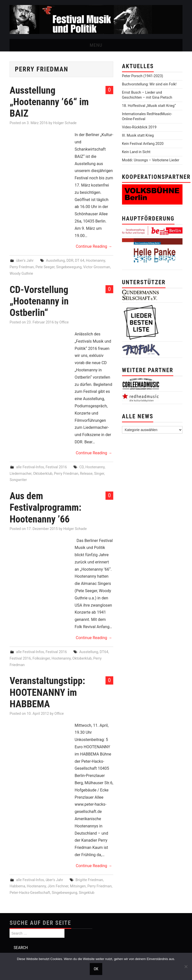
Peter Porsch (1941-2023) (143, 76)
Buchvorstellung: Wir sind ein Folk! (149, 84)
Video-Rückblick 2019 (139, 127)
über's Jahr (25, 261)
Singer (99, 474)
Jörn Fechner (58, 886)
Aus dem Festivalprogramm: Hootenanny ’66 (45, 507)
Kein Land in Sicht (136, 152)
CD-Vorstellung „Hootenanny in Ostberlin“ (39, 301)
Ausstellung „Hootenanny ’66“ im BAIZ (49, 102)
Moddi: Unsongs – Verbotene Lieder (151, 160)
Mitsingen (78, 886)
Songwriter (18, 480)
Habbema (17, 886)
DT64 (104, 652)
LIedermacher (20, 474)
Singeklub (87, 893)
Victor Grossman (97, 267)
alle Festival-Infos (30, 467)
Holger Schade (65, 123)
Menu (96, 45)
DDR (70, 261)
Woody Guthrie (21, 274)
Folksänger (41, 658)
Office (64, 322)
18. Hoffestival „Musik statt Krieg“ (149, 106)
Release (86, 474)
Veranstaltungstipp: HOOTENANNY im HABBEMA (47, 692)
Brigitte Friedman (89, 880)
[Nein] (186, 967)
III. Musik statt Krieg (138, 135)
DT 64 (80, 261)
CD (81, 467)
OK (96, 969)
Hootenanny (96, 261)
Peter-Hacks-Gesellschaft (30, 893)
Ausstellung (55, 261)
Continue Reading (94, 246)
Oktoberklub (43, 474)
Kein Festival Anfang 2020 (143, 144)
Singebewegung (69, 267)
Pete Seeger (45, 267)
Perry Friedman (22, 267)
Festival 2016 (56, 467)
